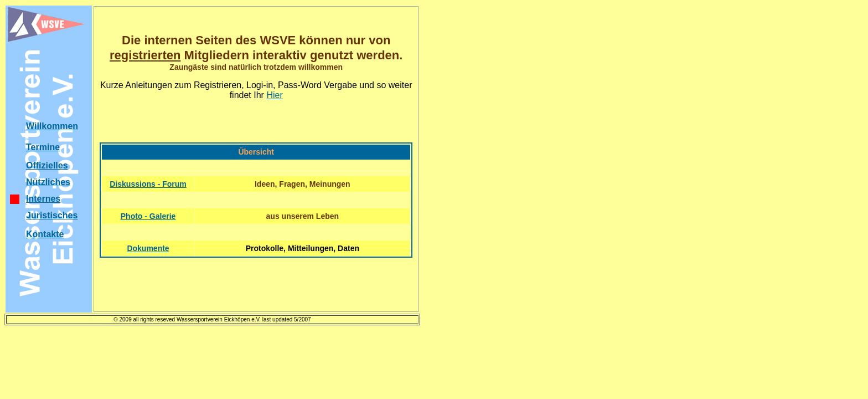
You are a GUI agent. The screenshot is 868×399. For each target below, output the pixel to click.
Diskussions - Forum (148, 184)
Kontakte (45, 234)
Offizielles (47, 165)
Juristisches (52, 215)
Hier (274, 95)
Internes (43, 199)
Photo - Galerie (148, 216)
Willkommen (52, 126)
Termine (43, 147)
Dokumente (148, 248)
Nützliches (48, 182)
